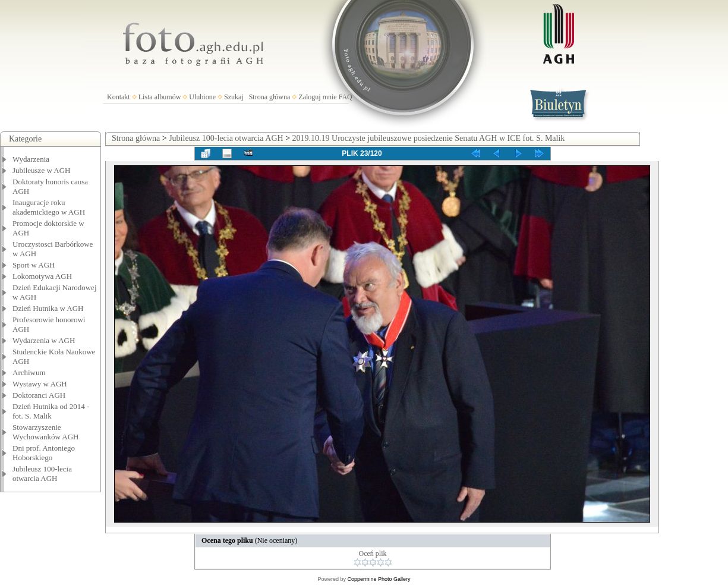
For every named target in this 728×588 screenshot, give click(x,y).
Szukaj (234, 97)
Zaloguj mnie (317, 97)
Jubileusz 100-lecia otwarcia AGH (42, 474)
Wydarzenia (31, 159)
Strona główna (270, 97)
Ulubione (202, 97)
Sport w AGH (34, 265)
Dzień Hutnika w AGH (48, 308)
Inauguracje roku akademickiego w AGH (49, 207)
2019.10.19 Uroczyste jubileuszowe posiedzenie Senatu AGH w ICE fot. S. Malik (429, 138)
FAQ (346, 97)
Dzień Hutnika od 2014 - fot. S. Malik (51, 411)
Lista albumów (160, 97)
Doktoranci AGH (39, 395)
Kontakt (119, 97)
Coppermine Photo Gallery (379, 579)
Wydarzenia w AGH (44, 340)
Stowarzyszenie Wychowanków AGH (46, 432)
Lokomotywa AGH (42, 276)
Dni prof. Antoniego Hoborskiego (44, 453)
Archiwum (29, 372)
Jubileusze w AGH (42, 170)
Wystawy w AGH (40, 384)
